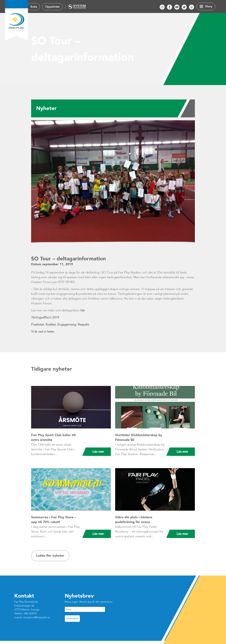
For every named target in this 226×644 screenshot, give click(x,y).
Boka (34, 7)
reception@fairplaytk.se (37, 617)
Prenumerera (72, 618)
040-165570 (30, 614)
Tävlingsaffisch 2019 (45, 317)
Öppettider (52, 7)
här (83, 310)
